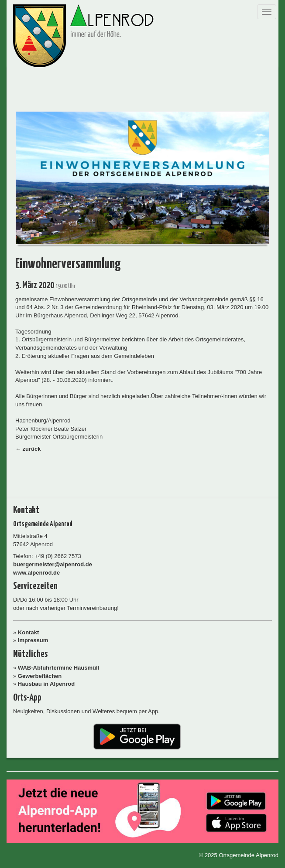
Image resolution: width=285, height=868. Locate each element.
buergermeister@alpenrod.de (53, 564)
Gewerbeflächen (40, 676)
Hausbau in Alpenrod (46, 684)
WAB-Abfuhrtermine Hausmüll (58, 668)
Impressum (33, 640)
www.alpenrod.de (36, 573)
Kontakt (28, 632)
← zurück (28, 449)
